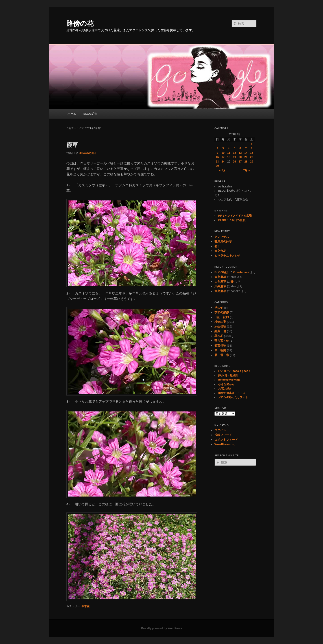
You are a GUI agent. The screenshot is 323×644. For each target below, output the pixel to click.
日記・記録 (222, 317)
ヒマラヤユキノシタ (228, 256)
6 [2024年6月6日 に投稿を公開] (240, 148)
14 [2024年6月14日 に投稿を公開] (246, 153)
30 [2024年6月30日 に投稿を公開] (217, 166)
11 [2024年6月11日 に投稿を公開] (229, 153)
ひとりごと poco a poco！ (235, 371)
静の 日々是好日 (228, 376)
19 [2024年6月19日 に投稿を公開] (235, 157)
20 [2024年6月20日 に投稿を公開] (240, 157)
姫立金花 (220, 251)
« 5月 (222, 170)
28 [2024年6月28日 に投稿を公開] (246, 162)
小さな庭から (226, 384)
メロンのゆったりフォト (233, 397)
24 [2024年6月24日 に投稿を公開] (223, 162)
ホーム (72, 114)
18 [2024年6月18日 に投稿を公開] (229, 157)
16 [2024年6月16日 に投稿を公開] (217, 157)
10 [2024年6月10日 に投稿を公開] (223, 153)
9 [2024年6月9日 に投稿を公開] (217, 153)
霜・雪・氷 (222, 355)
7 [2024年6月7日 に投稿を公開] (246, 148)
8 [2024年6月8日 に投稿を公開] (252, 148)
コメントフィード (226, 440)
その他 (219, 308)
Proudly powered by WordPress (161, 628)
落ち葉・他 (222, 341)
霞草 (72, 145)
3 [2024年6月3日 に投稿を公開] (223, 148)
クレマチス (222, 237)
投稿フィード (223, 435)
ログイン (220, 430)
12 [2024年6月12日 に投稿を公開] (235, 153)
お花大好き (225, 389)
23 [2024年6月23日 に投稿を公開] (217, 162)
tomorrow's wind (229, 380)
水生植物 (220, 326)
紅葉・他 (220, 331)
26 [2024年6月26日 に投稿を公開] (235, 162)
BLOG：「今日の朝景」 (233, 220)
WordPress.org (225, 444)
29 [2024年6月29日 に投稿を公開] (252, 162)
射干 (217, 246)
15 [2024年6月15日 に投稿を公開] (252, 153)
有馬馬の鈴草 (223, 241)
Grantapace (241, 272)
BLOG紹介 (90, 114)
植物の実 (220, 322)
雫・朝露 (220, 350)
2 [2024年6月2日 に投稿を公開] (217, 148)
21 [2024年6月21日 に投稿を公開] (246, 157)
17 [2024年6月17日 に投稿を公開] (223, 157)
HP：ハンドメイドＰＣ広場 (235, 216)
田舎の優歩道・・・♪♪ (232, 393)
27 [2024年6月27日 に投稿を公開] (240, 162)
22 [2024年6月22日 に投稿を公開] (252, 157)
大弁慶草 (220, 277)
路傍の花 (80, 23)
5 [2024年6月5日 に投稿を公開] (235, 148)
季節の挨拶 (222, 312)
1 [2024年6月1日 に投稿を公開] (252, 144)
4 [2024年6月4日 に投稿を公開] (229, 148)
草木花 (85, 606)
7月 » (247, 170)
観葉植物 (220, 346)
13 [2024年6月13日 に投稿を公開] (240, 153)
